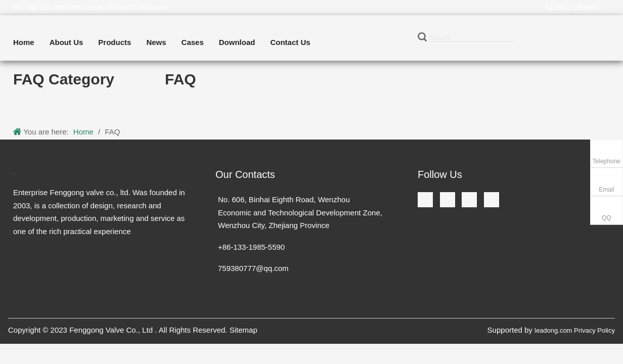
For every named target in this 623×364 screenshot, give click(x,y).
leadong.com (553, 330)
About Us (66, 42)
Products (115, 42)
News (156, 42)
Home (24, 42)
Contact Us (290, 42)
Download (237, 42)
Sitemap (243, 330)
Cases (193, 42)
